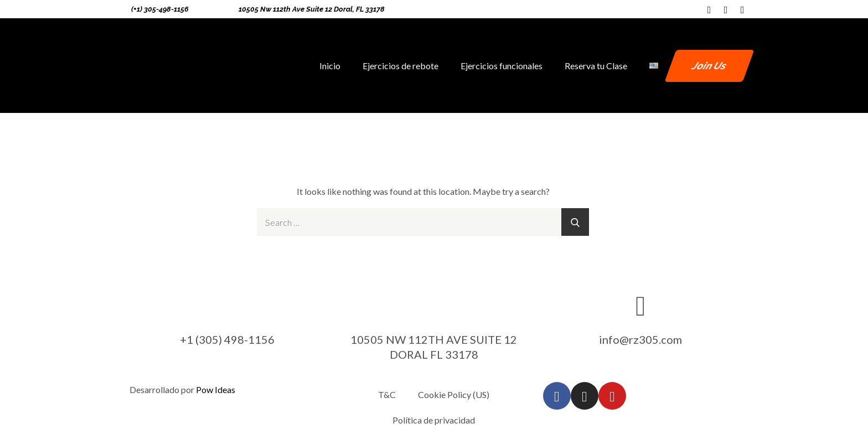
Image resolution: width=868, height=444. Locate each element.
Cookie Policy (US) (454, 394)
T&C (387, 394)
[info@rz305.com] (640, 305)
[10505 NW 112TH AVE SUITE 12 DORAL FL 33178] (434, 305)
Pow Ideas (216, 389)
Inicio (330, 66)
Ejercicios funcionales (502, 66)
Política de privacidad (434, 420)
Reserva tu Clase (596, 66)
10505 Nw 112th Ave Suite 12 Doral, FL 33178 (312, 9)
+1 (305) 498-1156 (227, 339)
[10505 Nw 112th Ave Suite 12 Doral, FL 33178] (231, 9)
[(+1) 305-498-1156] (123, 9)
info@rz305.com (640, 339)
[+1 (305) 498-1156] (228, 305)
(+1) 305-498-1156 (160, 9)
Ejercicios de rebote (401, 66)
